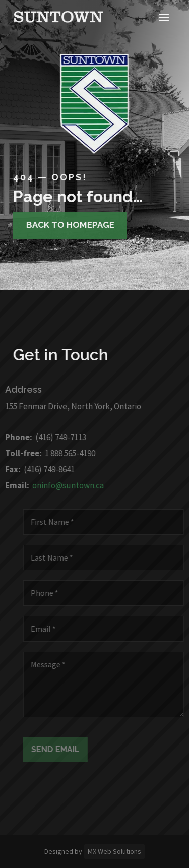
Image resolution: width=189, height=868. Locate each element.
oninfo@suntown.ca (65, 485)
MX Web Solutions (114, 851)
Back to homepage (67, 225)
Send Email (59, 749)
